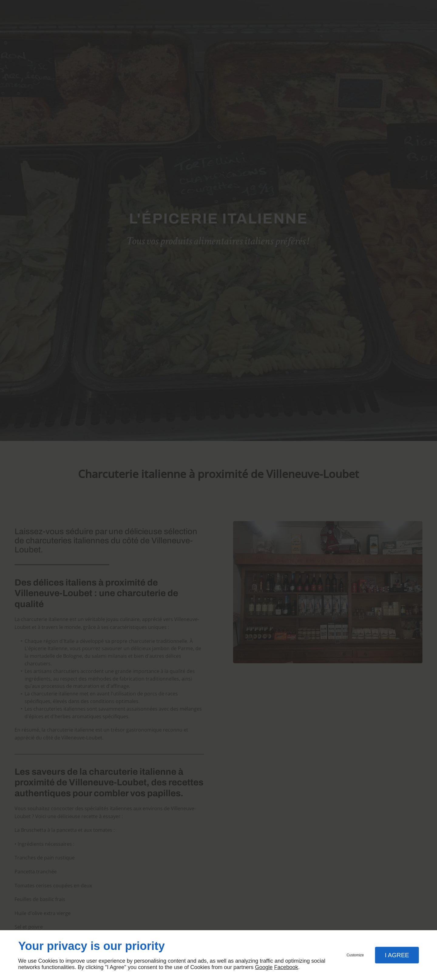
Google (264, 967)
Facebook (286, 967)
